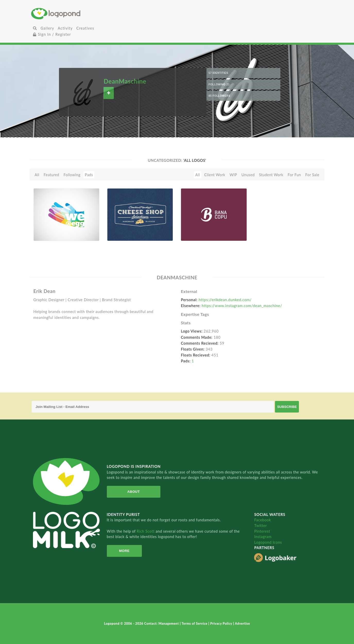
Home (80, 14)
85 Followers (219, 96)
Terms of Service (195, 624)
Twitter (260, 526)
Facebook (262, 520)
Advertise (242, 624)
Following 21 (219, 84)
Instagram (263, 537)
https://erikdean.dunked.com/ (225, 300)
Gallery (47, 28)
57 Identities (218, 73)
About (133, 492)
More (124, 551)
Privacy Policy (222, 624)
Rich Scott (146, 531)
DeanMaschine (125, 81)
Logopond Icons (268, 542)
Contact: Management (162, 624)
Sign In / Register (52, 34)
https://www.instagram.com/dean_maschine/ (242, 306)
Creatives (85, 28)
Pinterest (262, 531)
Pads (89, 175)
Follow (109, 93)
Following (72, 175)
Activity (65, 28)
